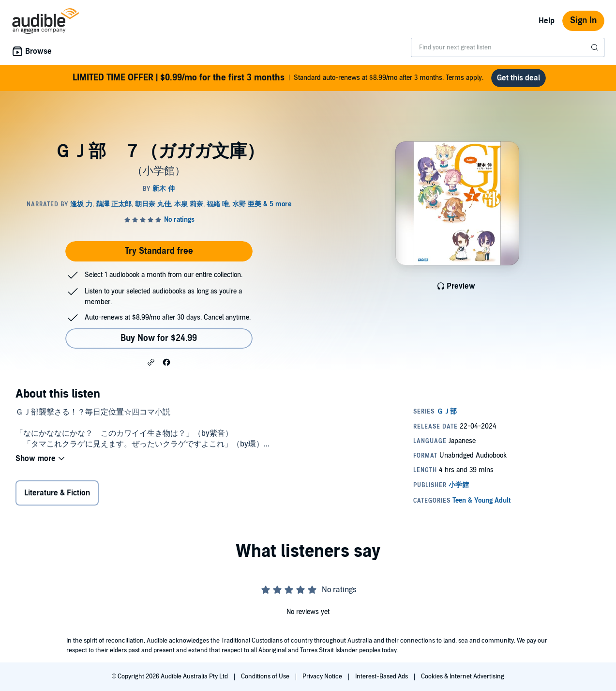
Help (547, 21)
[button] (151, 362)
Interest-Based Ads (382, 676)
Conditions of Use (266, 676)
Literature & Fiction (57, 493)
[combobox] (508, 47)
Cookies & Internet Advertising (463, 676)
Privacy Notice (323, 676)
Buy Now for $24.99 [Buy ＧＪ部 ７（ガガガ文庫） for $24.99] (159, 338)
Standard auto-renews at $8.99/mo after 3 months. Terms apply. (278, 78)
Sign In (583, 21)
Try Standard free (159, 251)
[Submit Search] (596, 47)
